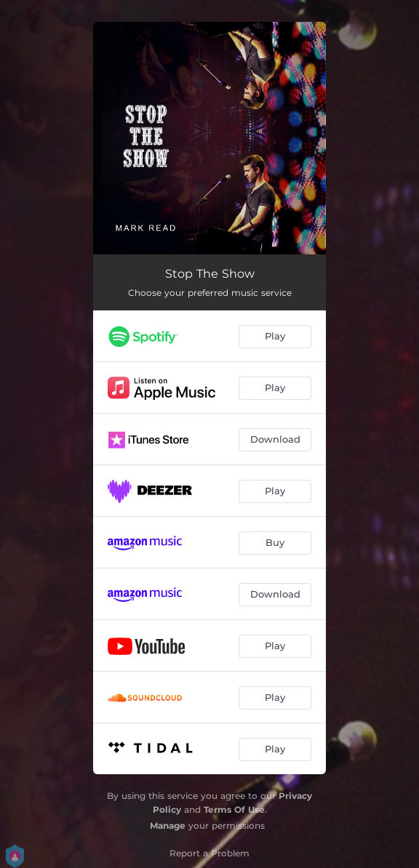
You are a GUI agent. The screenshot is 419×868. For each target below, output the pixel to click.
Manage (168, 825)
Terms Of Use (234, 809)
